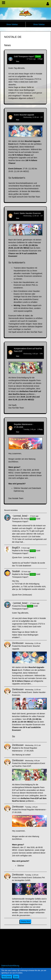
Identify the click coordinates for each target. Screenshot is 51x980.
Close (16, 977)
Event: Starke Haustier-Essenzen (27, 213)
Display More (25, 921)
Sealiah (16, 571)
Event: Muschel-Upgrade (24, 115)
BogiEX (16, 548)
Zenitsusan (18, 117)
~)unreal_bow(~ (19, 59)
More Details (7, 977)
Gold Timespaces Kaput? (24, 56)
